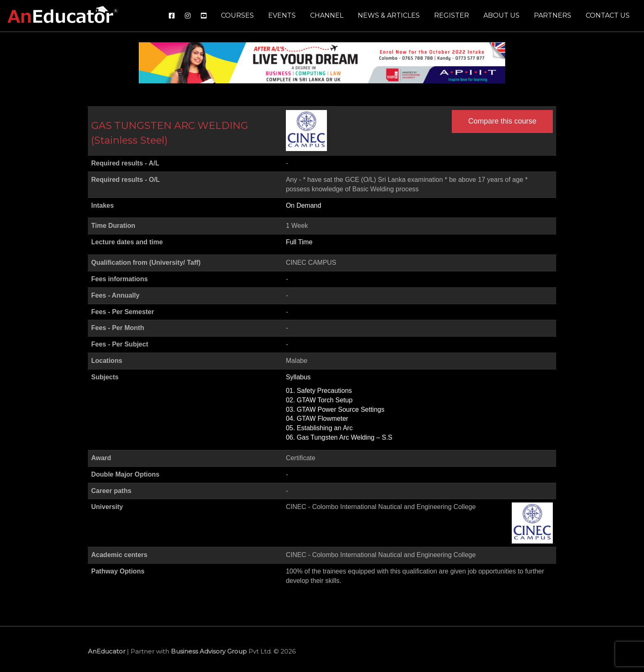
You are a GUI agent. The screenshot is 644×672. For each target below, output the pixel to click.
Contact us (608, 15)
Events (282, 15)
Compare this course (502, 121)
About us (501, 15)
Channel (327, 15)
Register (452, 15)
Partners (553, 15)
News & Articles (389, 15)
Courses (237, 15)
